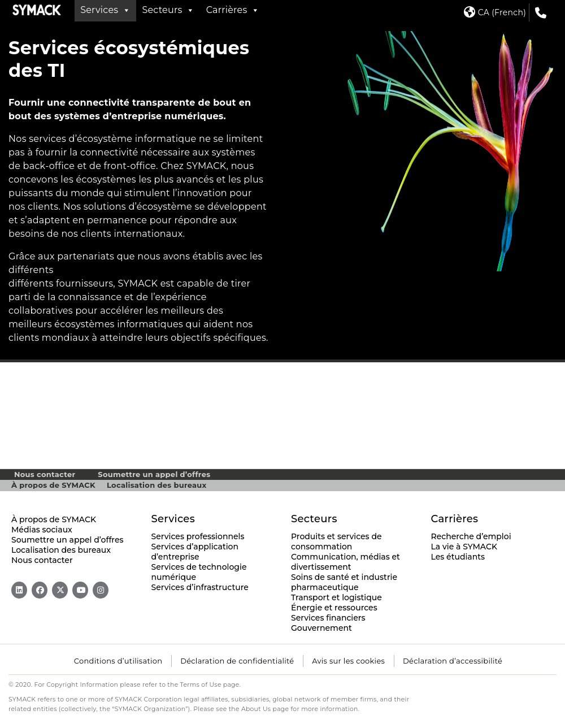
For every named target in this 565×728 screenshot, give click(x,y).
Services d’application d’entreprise (195, 552)
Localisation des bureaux (157, 485)
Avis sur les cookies (348, 661)
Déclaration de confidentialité (237, 661)
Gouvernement (321, 628)
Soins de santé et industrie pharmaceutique (344, 582)
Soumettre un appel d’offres (154, 474)
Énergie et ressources (334, 608)
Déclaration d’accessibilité (453, 661)
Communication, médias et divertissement (345, 562)
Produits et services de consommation (336, 541)
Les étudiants (458, 557)
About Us (256, 709)
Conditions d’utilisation (118, 661)
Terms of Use (201, 685)
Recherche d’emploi (471, 536)
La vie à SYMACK (464, 547)
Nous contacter (45, 474)
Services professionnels (198, 536)
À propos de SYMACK (53, 485)
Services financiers (328, 618)
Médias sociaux (42, 530)
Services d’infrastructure (200, 587)
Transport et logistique (336, 597)
